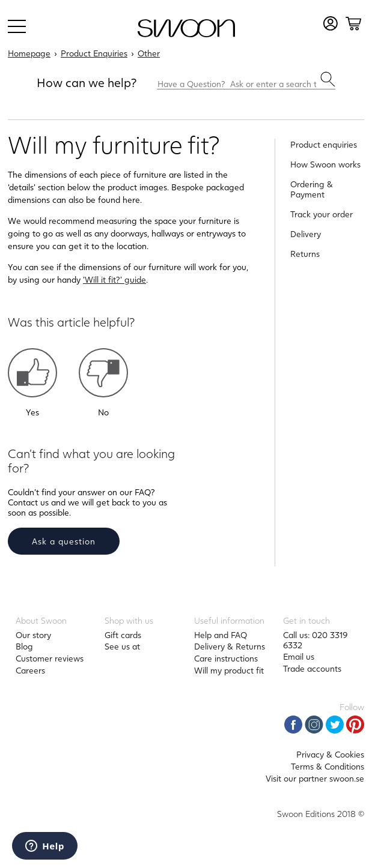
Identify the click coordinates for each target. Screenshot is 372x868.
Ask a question (64, 541)
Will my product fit (229, 670)
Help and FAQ (221, 635)
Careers (30, 670)
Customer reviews (50, 658)
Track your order (322, 214)
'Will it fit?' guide (114, 279)
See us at (122, 646)
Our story (33, 635)
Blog (24, 646)
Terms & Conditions (328, 766)
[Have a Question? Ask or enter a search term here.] (246, 80)
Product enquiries (324, 144)
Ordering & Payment (312, 189)
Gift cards (123, 635)
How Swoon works (325, 164)
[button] (32, 373)
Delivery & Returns (230, 646)
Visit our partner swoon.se (315, 778)
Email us (299, 656)
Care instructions (226, 658)
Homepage (29, 53)
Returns (305, 254)
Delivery (306, 234)
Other (149, 53)
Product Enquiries (94, 53)
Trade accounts (312, 668)
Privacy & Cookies (330, 754)
